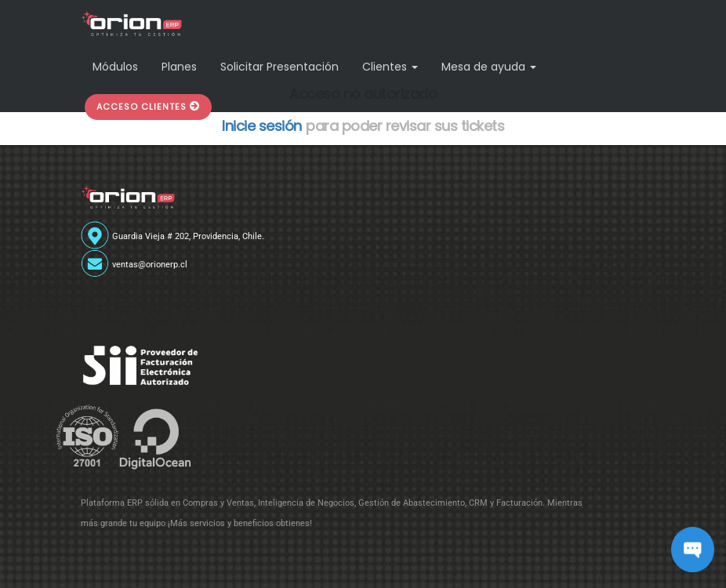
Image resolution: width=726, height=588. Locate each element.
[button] (148, 107)
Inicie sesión (262, 126)
